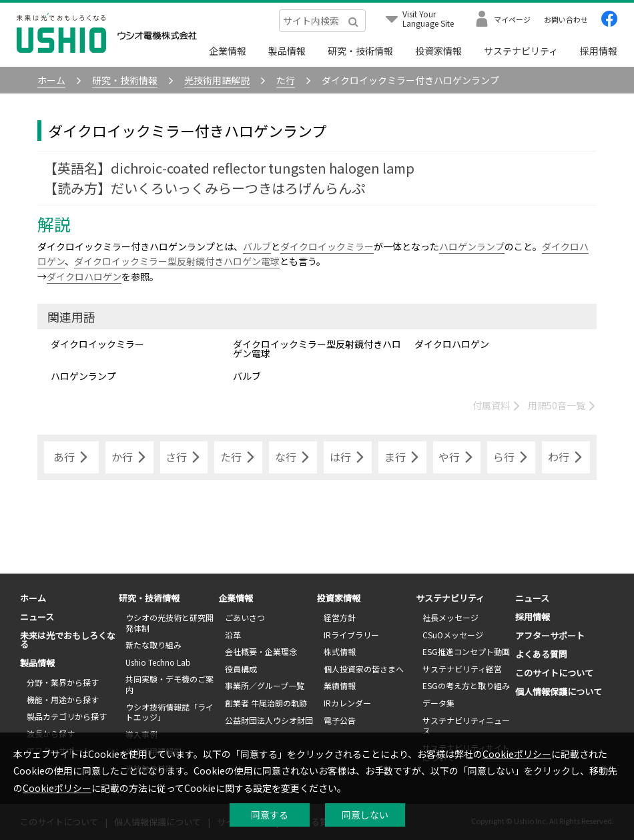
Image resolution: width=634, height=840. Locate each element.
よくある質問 (541, 654)
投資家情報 (438, 51)
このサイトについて (554, 673)
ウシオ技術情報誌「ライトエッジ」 (170, 712)
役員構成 (241, 669)
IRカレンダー (347, 703)
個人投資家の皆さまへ (364, 669)
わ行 (566, 457)
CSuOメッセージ (453, 635)
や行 (456, 457)
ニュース (37, 617)
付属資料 (497, 405)
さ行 (184, 457)
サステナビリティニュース (466, 725)
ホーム (33, 598)
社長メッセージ (450, 617)
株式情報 (340, 651)
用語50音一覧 (562, 405)
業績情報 (340, 685)
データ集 (438, 703)
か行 (129, 457)
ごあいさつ (245, 617)
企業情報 (228, 51)
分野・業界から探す (63, 682)
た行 (238, 457)
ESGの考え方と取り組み (466, 685)
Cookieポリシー (517, 754)
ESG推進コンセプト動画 (466, 651)
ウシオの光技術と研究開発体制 (170, 623)
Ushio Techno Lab (158, 662)
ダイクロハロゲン (84, 276)
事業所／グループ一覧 (265, 685)
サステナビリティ (521, 51)
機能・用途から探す (63, 699)
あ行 (71, 457)
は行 (348, 457)
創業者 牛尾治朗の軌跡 (266, 703)
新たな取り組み (153, 645)
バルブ (257, 246)
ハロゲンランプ (472, 246)
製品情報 (287, 51)
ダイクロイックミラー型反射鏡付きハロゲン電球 (177, 261)
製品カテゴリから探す (67, 716)
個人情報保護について (559, 691)
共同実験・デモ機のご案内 (170, 684)
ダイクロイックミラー (327, 246)
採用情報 (599, 51)
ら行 (511, 457)
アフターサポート (550, 635)
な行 (293, 457)
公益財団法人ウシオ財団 (269, 720)
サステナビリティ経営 (462, 669)
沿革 (233, 635)
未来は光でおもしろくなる (68, 640)
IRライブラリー (351, 635)
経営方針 (340, 617)
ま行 (402, 457)
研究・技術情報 (360, 51)
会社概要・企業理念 (261, 651)
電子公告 (340, 720)
